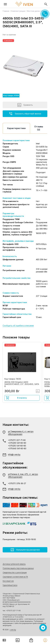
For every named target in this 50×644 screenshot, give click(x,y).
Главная (6, 11)
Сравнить (25, 105)
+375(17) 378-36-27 (17, 483)
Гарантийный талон (10, 585)
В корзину (16, 398)
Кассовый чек (8, 581)
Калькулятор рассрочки (25, 550)
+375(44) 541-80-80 (17, 448)
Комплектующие (18, 11)
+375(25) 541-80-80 (17, 446)
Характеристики (16, 128)
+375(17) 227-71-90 (17, 440)
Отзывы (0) (39, 128)
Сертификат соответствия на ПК (15, 577)
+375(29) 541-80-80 (17, 443)
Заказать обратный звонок (25, 114)
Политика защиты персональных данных (18, 568)
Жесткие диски (33, 11)
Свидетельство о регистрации (15, 572)
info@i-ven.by (14, 454)
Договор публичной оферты (14, 564)
